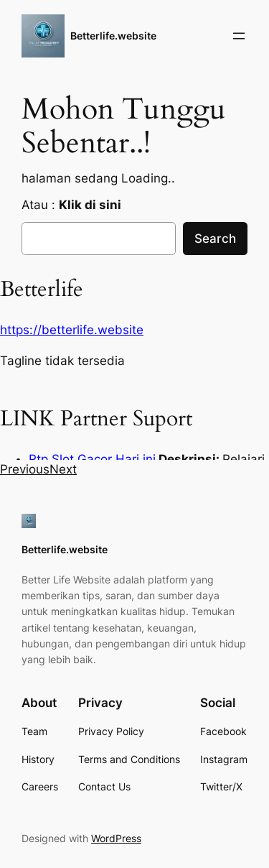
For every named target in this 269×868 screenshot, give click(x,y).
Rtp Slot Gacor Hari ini (92, 459)
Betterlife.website (113, 36)
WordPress (116, 838)
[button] (25, 469)
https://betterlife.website (72, 330)
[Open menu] (239, 36)
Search (215, 239)
